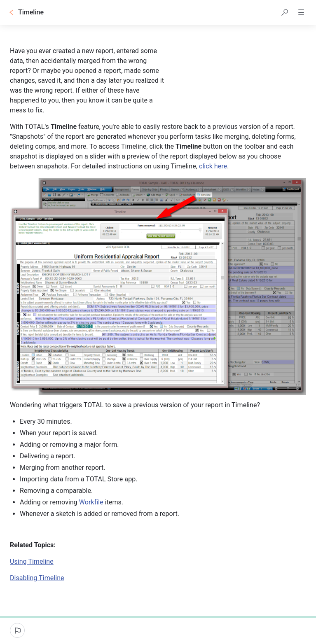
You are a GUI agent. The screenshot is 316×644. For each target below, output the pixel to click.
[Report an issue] (17, 630)
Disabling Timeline (37, 578)
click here (213, 166)
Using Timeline (32, 561)
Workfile (91, 502)
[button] (285, 12)
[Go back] (12, 12)
